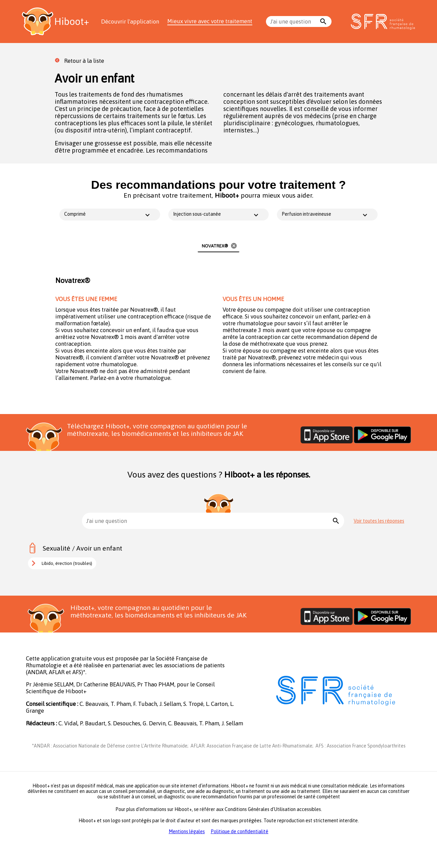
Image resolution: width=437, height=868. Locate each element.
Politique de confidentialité (239, 831)
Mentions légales (187, 831)
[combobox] (294, 22)
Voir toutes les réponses (379, 521)
